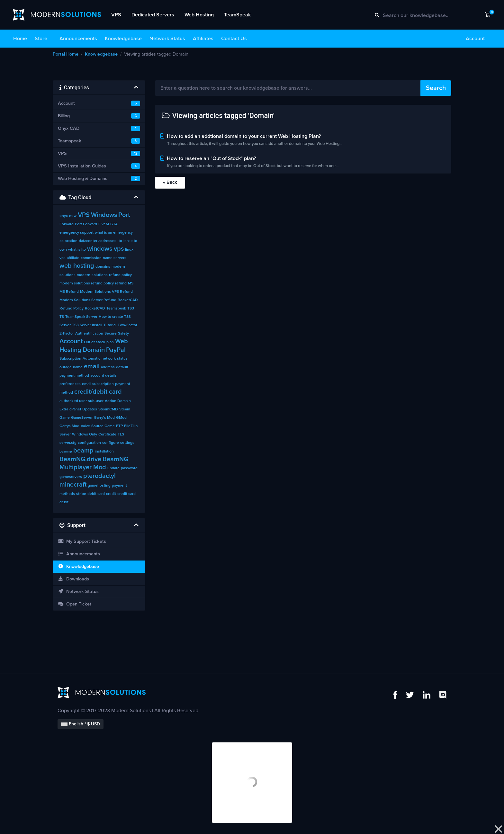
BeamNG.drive (80, 459)
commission (91, 258)
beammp (66, 452)
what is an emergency (114, 233)
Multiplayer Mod (83, 467)
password (129, 468)
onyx (64, 216)
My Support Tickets (82, 541)
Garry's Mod (104, 418)
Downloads (73, 579)
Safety (123, 334)
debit (64, 502)
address (108, 367)
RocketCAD (95, 309)
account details (104, 376)
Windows (104, 215)
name (78, 367)
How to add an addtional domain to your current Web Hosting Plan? (303, 141)
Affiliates (203, 39)
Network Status (167, 39)
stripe (81, 494)
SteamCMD (108, 409)
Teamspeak (116, 309)
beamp (83, 451)
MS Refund (69, 292)
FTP (119, 426)
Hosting (70, 350)
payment (119, 486)
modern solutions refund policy (87, 283)
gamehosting (99, 486)
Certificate (107, 435)
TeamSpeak (237, 15)
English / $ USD (81, 724)
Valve (85, 426)
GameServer (82, 418)
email (92, 366)
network (109, 359)
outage (66, 367)
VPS (116, 15)
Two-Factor (127, 325)
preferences (70, 384)
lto (120, 241)
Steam (125, 409)
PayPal (116, 350)
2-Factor (67, 334)
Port (124, 215)
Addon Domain (118, 401)
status (122, 359)
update (113, 468)
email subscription (98, 384)
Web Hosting (199, 15)
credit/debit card (98, 392)
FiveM (104, 224)
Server (65, 435)
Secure (111, 334)
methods (67, 494)
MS (131, 283)
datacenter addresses (98, 241)
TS (62, 317)
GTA (114, 224)
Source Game (103, 426)
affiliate (73, 258)
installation (104, 452)
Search (436, 88)
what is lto (77, 250)
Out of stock (94, 342)
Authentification (89, 334)
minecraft (73, 485)
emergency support (76, 233)
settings (127, 443)
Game (65, 418)
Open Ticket (75, 604)
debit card (96, 494)
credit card (126, 494)
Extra (64, 409)
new (73, 216)
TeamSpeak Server (81, 317)
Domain (94, 350)
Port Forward (86, 224)
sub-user (96, 401)
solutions (100, 275)
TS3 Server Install (87, 325)
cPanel (75, 409)
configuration (89, 443)
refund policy (120, 275)
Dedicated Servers (153, 15)
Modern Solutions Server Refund (88, 300)
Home (20, 39)
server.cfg (68, 443)
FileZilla (131, 426)
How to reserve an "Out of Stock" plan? (303, 163)
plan (110, 342)
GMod (121, 418)
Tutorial (110, 325)
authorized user (73, 401)
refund (121, 283)
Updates (90, 409)
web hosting (77, 266)
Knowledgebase (123, 39)
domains (103, 267)
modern (84, 275)
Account (475, 39)
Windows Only (85, 435)
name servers (115, 258)
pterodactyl (99, 476)
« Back (170, 182)
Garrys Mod (69, 426)
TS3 (131, 309)
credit (111, 494)
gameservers (71, 477)
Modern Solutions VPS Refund (106, 292)
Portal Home (66, 54)
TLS (121, 435)
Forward (67, 224)
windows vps (105, 249)
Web (122, 341)
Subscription (70, 359)
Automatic (91, 359)
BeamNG (115, 459)
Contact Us (234, 39)
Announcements (78, 39)
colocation (68, 241)
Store (41, 39)
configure (111, 443)
